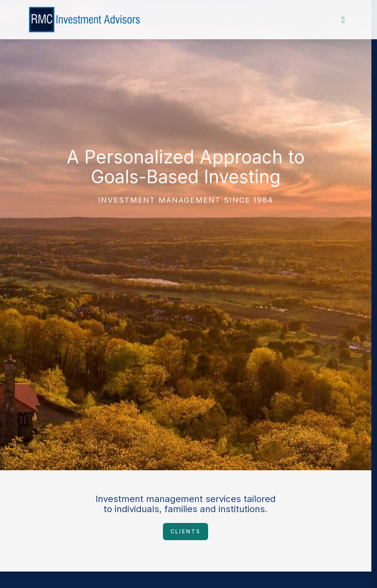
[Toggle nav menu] (343, 20)
